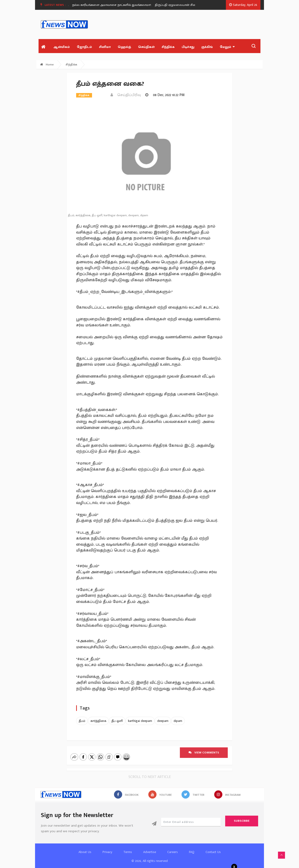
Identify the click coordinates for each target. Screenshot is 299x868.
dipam (178, 721)
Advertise (150, 848)
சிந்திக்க (168, 47)
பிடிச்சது (188, 47)
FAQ (192, 848)
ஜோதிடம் (84, 47)
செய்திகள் (146, 47)
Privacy (107, 848)
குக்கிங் (207, 47)
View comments (204, 753)
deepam (163, 721)
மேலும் (227, 47)
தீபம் (82, 721)
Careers (173, 848)
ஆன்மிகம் (62, 47)
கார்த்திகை (98, 721)
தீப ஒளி (117, 721)
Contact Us (213, 848)
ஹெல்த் (124, 47)
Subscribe (242, 817)
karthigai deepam (140, 721)
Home (47, 65)
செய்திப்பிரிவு (126, 95)
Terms (128, 848)
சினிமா (105, 47)
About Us (85, 848)
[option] (117, 5)
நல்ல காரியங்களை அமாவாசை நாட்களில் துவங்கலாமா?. (116, 5)
